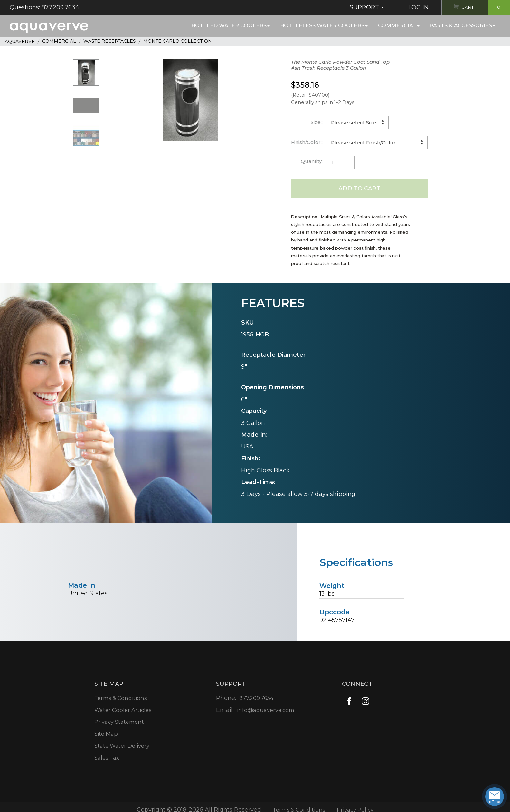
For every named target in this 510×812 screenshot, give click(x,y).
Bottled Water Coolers (231, 26)
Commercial (399, 26)
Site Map (105, 734)
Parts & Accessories (462, 26)
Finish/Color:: (307, 142)
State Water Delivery (122, 746)
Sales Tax (106, 758)
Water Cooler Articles (123, 711)
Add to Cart (359, 189)
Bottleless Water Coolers (324, 26)
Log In (413, 7)
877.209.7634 (256, 699)
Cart (483, 7)
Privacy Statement (119, 722)
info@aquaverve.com (265, 711)
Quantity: (312, 161)
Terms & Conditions (121, 699)
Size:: (317, 122)
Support (361, 7)
